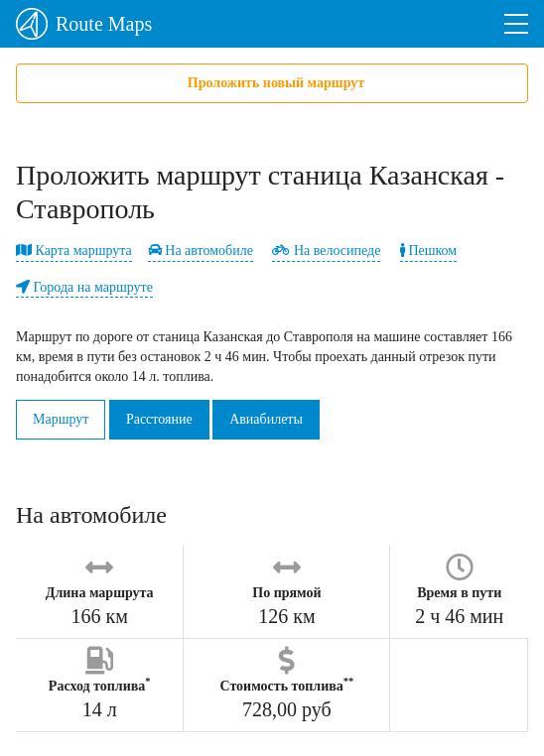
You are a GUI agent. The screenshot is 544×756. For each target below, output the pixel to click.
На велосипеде (326, 251)
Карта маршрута (74, 251)
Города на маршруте (84, 287)
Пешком (428, 251)
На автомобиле (201, 251)
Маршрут (61, 419)
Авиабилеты (266, 419)
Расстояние (159, 419)
